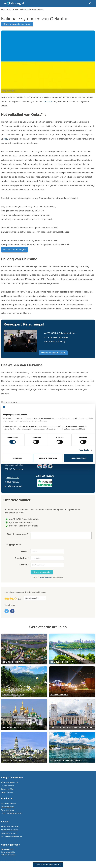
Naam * (25, 551)
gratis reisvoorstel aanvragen (17, 24)
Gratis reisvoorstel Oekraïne (48, 865)
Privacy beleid (45, 577)
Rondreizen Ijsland (8, 810)
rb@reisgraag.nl (14, 486)
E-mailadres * (22, 558)
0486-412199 (13, 478)
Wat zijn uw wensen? (18, 534)
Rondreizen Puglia (7, 807)
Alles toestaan (78, 458)
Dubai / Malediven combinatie (11, 813)
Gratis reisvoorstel (42, 572)
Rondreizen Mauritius (8, 803)
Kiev (6, 139)
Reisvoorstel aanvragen (14, 249)
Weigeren (17, 458)
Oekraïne (48, 101)
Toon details (84, 450)
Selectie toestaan (48, 458)
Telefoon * (23, 565)
